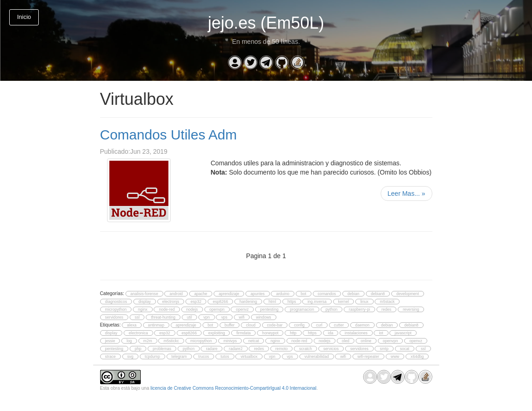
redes (386, 309)
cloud (251, 325)
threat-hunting (163, 317)
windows (264, 317)
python (332, 309)
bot (304, 294)
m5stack (387, 302)
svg (130, 357)
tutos (225, 357)
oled (346, 341)
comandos (327, 294)
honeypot (270, 333)
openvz (242, 309)
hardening (248, 302)
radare (212, 349)
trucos (204, 357)
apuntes (258, 294)
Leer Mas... (406, 193)
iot (381, 333)
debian (353, 294)
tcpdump (152, 357)
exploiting (216, 333)
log (129, 341)
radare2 (236, 349)
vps (224, 317)
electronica (138, 333)
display (145, 302)
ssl (137, 317)
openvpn (217, 309)
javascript (403, 333)
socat (405, 349)
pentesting (269, 309)
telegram (179, 357)
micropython (116, 309)
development (408, 294)
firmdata (243, 333)
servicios (331, 349)
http (293, 333)
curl (319, 325)
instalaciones (356, 333)
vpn (207, 317)
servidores (114, 317)
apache (201, 294)
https (292, 302)
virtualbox (249, 357)
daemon (362, 325)
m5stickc (171, 341)
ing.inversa (317, 302)
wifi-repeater (368, 357)
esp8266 (220, 302)
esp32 (196, 302)
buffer (230, 325)
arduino (283, 294)
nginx (143, 309)
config (299, 325)
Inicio (24, 17)
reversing (411, 309)
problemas (162, 349)
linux (365, 302)
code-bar (275, 325)
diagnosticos (116, 302)
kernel (344, 302)
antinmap (156, 325)
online (366, 341)
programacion (302, 309)
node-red (167, 309)
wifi (242, 317)
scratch (305, 349)
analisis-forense (144, 294)
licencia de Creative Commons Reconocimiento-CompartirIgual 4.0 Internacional (233, 388)
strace (111, 357)
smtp (384, 349)
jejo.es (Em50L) (266, 23)
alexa (132, 325)
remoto (282, 349)
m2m (148, 341)
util (189, 317)
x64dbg (417, 357)
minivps (230, 341)
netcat (254, 341)
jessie (110, 341)
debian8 (378, 294)
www (395, 357)
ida (331, 333)
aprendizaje (229, 294)
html (272, 302)
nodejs (192, 309)
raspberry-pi (359, 309)
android (176, 294)
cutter (339, 325)
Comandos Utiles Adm (169, 135)
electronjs (171, 302)
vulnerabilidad (317, 357)
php (138, 349)
